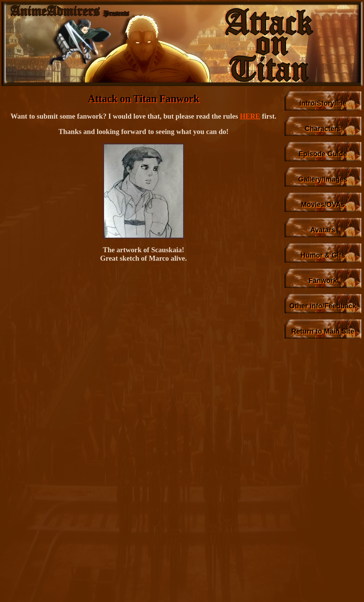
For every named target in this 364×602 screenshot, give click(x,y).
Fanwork (323, 281)
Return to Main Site (323, 331)
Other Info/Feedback (323, 306)
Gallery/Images (323, 179)
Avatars (323, 230)
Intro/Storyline (323, 103)
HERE (250, 116)
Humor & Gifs (323, 255)
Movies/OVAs (323, 205)
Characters (323, 129)
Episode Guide (323, 154)
